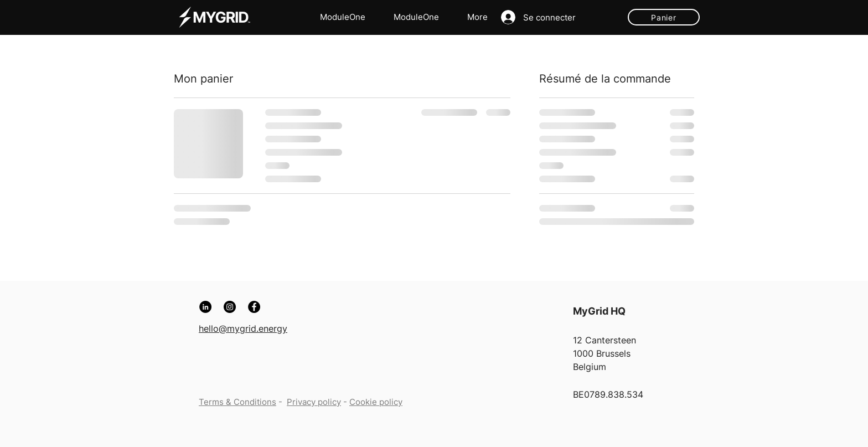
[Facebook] (254, 307)
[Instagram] (230, 307)
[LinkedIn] (205, 307)
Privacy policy (314, 402)
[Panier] (664, 17)
